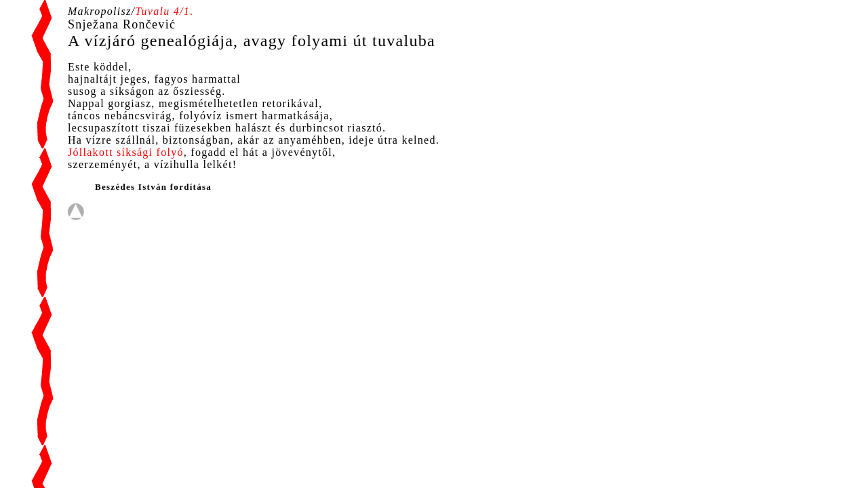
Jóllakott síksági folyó (126, 152)
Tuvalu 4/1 (162, 11)
